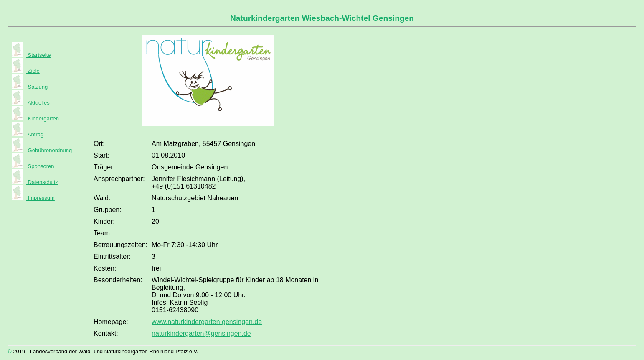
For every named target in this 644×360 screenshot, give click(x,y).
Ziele (33, 71)
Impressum (41, 198)
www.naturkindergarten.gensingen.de (207, 322)
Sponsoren (40, 166)
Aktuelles (38, 103)
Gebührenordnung (49, 150)
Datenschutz (42, 182)
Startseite (39, 55)
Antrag (35, 134)
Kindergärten (43, 119)
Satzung (37, 87)
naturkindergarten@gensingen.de (201, 333)
